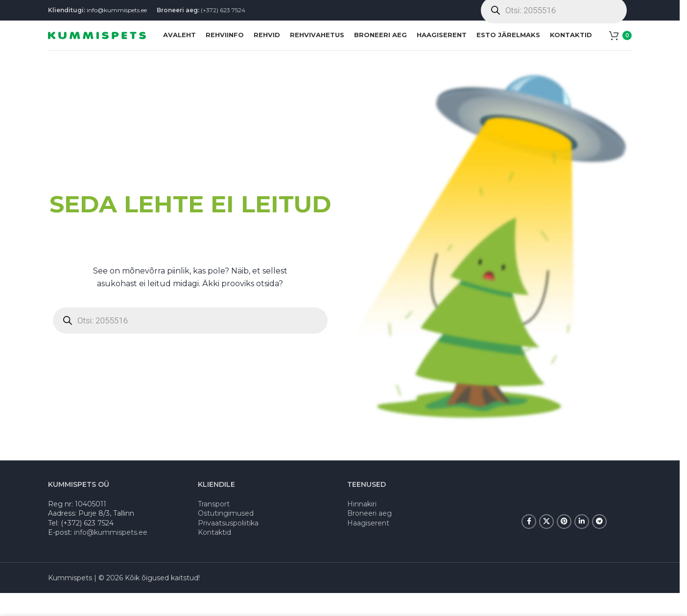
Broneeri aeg (369, 536)
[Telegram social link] (599, 544)
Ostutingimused (226, 536)
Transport (214, 526)
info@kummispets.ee (117, 14)
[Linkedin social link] (582, 544)
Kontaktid (214, 555)
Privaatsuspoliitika (228, 546)
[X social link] (546, 544)
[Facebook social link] (529, 544)
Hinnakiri (362, 526)
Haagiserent (368, 546)
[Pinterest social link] (564, 544)
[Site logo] (97, 50)
